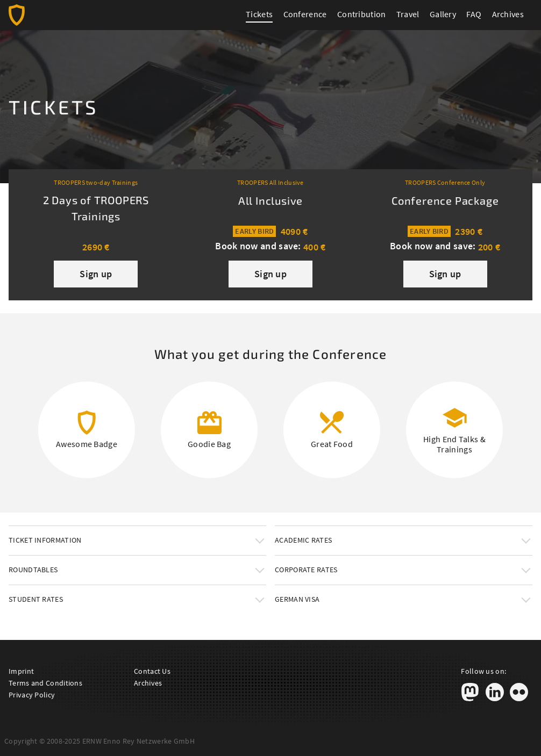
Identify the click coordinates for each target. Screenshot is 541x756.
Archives (508, 14)
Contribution (362, 14)
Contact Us (152, 671)
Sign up (96, 274)
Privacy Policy (32, 695)
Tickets (259, 14)
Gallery (443, 14)
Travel (408, 14)
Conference (305, 14)
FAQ (474, 14)
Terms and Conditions (45, 683)
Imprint (21, 671)
